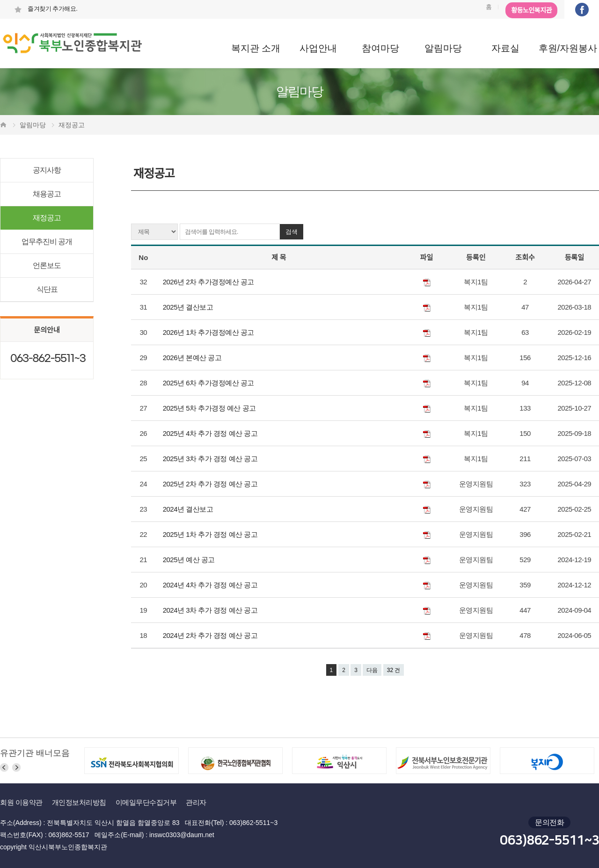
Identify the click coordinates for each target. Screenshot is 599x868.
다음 (372, 670)
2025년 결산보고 (189, 307)
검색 (292, 232)
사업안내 (318, 48)
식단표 (47, 289)
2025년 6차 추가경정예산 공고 (209, 383)
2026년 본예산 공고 (193, 358)
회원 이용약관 (21, 802)
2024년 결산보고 (189, 509)
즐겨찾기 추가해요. (46, 9)
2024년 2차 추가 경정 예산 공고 (211, 635)
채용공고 (47, 194)
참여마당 (380, 48)
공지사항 (47, 170)
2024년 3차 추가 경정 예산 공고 (211, 610)
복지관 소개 (256, 48)
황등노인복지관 (531, 10)
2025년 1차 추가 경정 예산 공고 (211, 534)
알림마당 (443, 48)
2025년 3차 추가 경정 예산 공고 (211, 459)
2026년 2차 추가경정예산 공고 (209, 282)
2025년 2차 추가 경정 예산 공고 (211, 484)
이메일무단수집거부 (146, 802)
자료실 (505, 48)
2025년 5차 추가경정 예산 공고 (210, 408)
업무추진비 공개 (47, 242)
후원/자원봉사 (568, 48)
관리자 (196, 802)
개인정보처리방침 (79, 802)
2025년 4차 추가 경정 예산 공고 (211, 433)
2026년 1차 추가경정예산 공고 (209, 332)
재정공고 (47, 218)
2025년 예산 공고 (190, 560)
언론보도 (47, 265)
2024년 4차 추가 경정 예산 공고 (211, 585)
